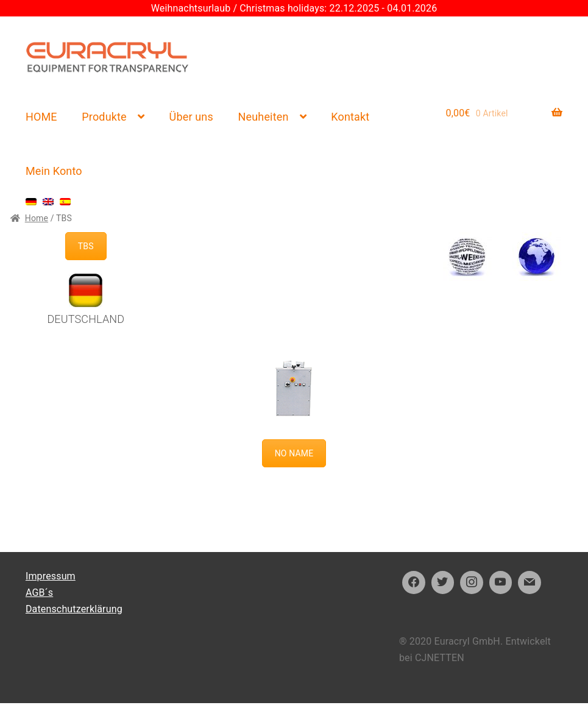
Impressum (51, 576)
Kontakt (350, 117)
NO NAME (294, 453)
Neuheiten (264, 117)
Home (37, 218)
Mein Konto (54, 171)
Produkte (104, 117)
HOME (41, 117)
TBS (86, 246)
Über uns (191, 117)
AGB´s (39, 593)
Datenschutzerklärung (74, 609)
